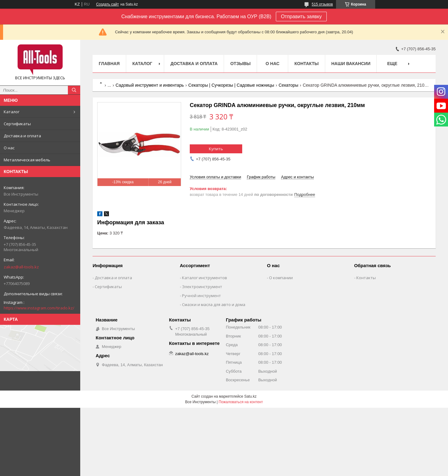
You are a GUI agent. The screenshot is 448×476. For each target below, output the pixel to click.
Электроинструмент (202, 287)
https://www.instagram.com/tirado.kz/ (39, 308)
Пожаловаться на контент (241, 402)
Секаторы (288, 85)
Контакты (306, 64)
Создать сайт (107, 4)
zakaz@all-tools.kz (21, 267)
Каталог (12, 112)
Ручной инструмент (201, 296)
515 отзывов (322, 4)
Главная (109, 64)
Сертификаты (17, 124)
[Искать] (74, 90)
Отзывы (240, 64)
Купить (216, 149)
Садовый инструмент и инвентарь (150, 85)
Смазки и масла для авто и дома (214, 304)
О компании (281, 278)
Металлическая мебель (27, 160)
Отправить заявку (301, 17)
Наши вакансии (351, 64)
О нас (9, 148)
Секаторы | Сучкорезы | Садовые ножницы (231, 85)
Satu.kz (250, 396)
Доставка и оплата (22, 136)
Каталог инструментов (205, 278)
